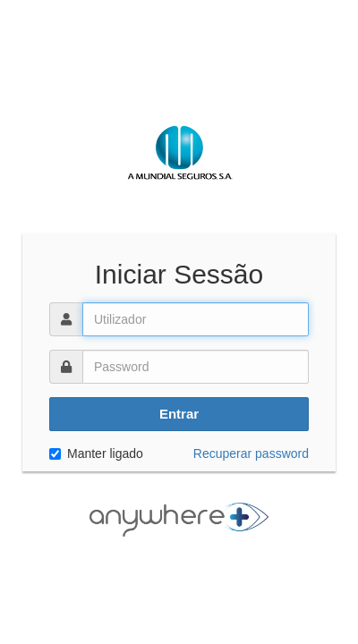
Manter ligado (96, 453)
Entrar (179, 414)
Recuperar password (251, 453)
